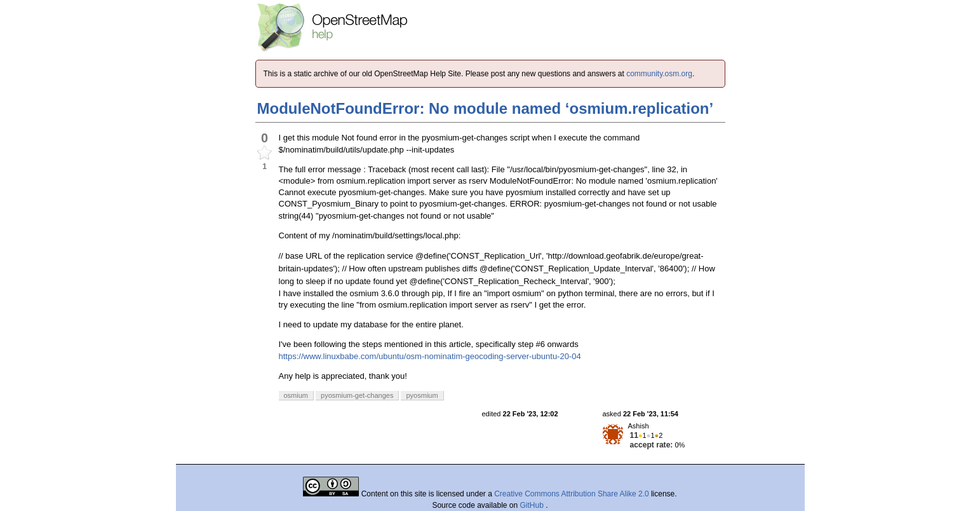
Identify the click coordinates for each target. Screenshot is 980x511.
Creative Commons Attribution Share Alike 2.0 (571, 494)
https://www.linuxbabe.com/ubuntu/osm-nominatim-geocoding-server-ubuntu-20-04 (430, 356)
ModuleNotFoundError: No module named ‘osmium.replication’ (486, 108)
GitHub (533, 505)
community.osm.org (659, 74)
